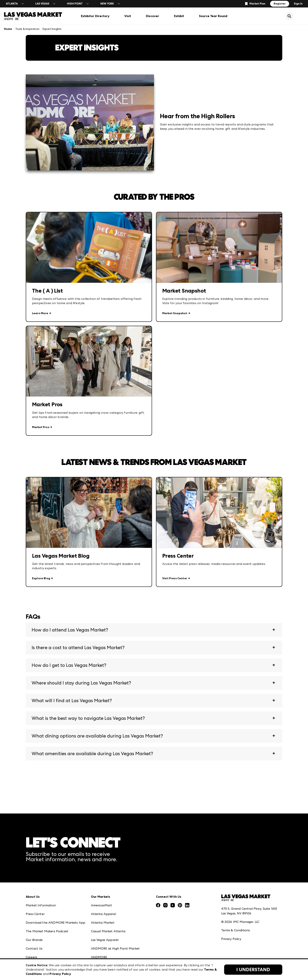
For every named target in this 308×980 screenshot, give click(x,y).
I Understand (253, 970)
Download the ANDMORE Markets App (55, 923)
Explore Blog (41, 578)
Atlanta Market (103, 923)
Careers (31, 957)
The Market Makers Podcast (47, 931)
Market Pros (41, 427)
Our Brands (34, 940)
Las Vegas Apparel (105, 940)
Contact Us (34, 948)
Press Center (35, 914)
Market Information (41, 905)
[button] (154, 630)
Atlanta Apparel (103, 914)
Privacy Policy (231, 939)
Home (8, 29)
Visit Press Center (175, 578)
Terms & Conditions (236, 930)
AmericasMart (102, 905)
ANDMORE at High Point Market (115, 948)
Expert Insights (52, 29)
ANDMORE (99, 957)
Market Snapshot (175, 313)
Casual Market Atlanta (108, 931)
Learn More (40, 313)
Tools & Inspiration (27, 29)
